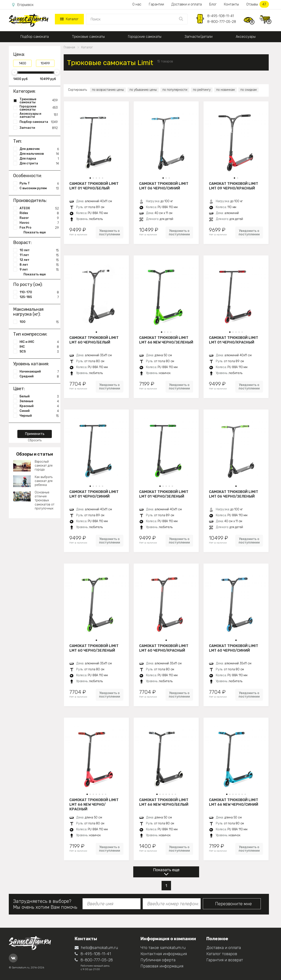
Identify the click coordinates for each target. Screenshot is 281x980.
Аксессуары (246, 37)
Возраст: (22, 242)
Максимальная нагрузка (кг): (28, 312)
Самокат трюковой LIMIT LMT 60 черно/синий (234, 648)
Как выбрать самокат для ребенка (44, 481)
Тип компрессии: (30, 334)
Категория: (24, 91)
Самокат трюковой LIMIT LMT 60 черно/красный (164, 648)
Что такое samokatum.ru (163, 948)
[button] (90, 178)
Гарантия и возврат (225, 960)
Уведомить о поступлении (110, 233)
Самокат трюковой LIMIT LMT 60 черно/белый (94, 340)
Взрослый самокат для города (44, 466)
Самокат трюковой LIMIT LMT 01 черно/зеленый (164, 494)
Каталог (69, 19)
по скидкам (249, 90)
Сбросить (35, 440)
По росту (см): (28, 284)
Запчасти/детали (199, 37)
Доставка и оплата (224, 948)
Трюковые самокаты (88, 37)
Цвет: (19, 389)
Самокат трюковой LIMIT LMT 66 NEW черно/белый (164, 802)
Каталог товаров (222, 954)
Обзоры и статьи (35, 454)
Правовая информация (162, 966)
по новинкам (225, 90)
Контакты (231, 4)
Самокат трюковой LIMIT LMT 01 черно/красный (234, 340)
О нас (137, 4)
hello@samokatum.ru (96, 948)
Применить (35, 434)
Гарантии (156, 4)
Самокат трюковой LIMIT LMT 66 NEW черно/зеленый (166, 340)
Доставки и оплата (187, 4)
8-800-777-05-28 (222, 22)
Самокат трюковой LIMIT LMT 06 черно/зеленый (234, 494)
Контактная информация (164, 954)
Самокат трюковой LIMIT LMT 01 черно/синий (94, 494)
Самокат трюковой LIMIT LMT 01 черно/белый (94, 186)
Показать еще (166, 870)
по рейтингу (202, 90)
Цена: (19, 54)
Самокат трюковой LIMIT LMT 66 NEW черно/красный (94, 804)
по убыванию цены (143, 90)
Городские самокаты (145, 37)
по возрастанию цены (108, 90)
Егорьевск (23, 5)
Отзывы (258, 4)
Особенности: (27, 176)
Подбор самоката (35, 37)
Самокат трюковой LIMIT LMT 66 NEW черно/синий (234, 802)
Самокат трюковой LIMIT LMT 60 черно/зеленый (94, 648)
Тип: (17, 141)
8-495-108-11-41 (221, 16)
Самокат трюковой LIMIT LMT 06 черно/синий (164, 186)
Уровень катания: (31, 364)
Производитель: (30, 200)
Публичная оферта (158, 960)
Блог (213, 4)
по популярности (175, 90)
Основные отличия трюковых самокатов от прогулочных (45, 500)
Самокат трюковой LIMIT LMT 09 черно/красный (234, 186)
